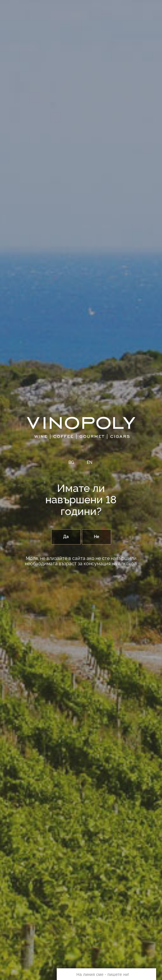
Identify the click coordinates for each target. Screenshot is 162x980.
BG (71, 463)
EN (90, 463)
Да (66, 537)
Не (96, 537)
